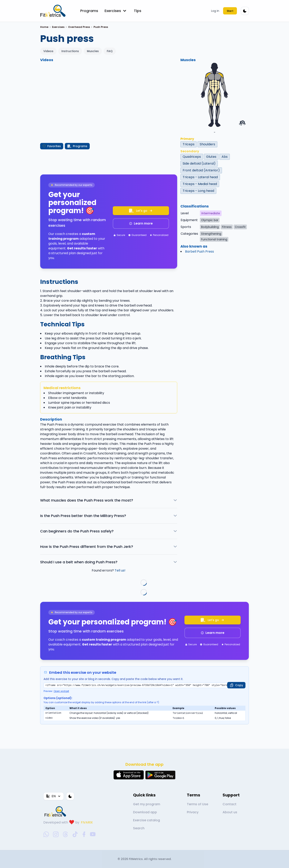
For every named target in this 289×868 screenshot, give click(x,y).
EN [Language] (54, 796)
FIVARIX (87, 822)
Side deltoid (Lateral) (199, 163)
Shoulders (207, 144)
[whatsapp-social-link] (46, 834)
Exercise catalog (147, 820)
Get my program (147, 804)
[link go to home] (56, 811)
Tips (138, 11)
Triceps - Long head (198, 191)
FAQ (110, 51)
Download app (145, 812)
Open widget (61, 691)
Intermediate (211, 213)
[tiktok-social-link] (75, 834)
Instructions (70, 51)
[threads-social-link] (65, 834)
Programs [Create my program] (77, 146)
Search (139, 828)
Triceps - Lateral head (200, 177)
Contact (229, 804)
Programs (89, 11)
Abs (225, 157)
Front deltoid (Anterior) (201, 170)
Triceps (189, 144)
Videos (48, 51)
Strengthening (211, 234)
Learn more (141, 223)
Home (44, 27)
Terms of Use (197, 804)
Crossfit (240, 227)
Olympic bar (210, 220)
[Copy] (236, 685)
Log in (215, 11)
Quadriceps (192, 157)
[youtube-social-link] (93, 834)
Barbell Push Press (199, 251)
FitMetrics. (136, 859)
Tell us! (120, 570)
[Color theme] (245, 11)
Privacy (193, 812)
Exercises (116, 11)
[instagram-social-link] (56, 834)
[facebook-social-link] (84, 834)
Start (230, 11)
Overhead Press (79, 27)
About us (230, 812)
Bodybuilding (210, 227)
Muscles (93, 51)
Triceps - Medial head (200, 184)
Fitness (227, 227)
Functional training (214, 239)
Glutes (211, 157)
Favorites (52, 146)
